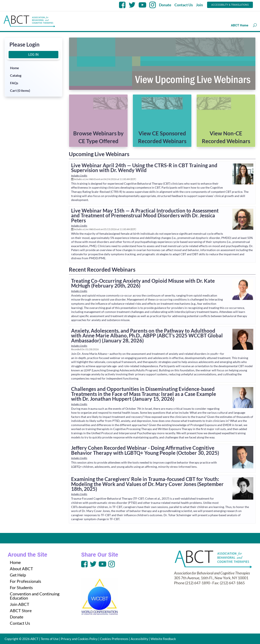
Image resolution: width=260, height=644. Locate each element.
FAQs (14, 83)
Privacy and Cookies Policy (79, 639)
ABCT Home (240, 25)
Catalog (16, 75)
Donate (165, 5)
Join (199, 5)
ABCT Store (21, 610)
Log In (33, 55)
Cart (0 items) (20, 90)
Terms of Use (50, 639)
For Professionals (26, 581)
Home (15, 68)
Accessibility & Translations (230, 5)
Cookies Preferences (114, 639)
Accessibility (140, 639)
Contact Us (184, 5)
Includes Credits (79, 176)
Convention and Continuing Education (35, 596)
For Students (21, 587)
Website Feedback (163, 639)
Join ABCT (20, 604)
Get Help (18, 575)
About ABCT (21, 569)
